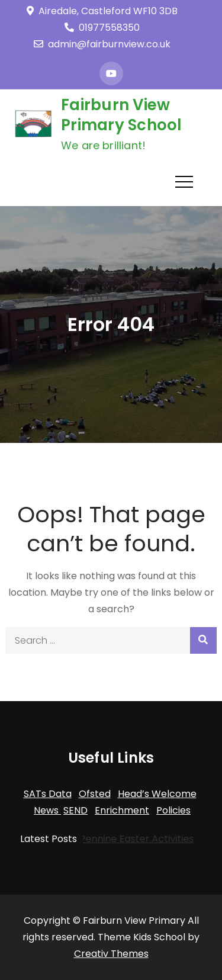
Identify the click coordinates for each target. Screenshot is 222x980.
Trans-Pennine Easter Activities (118, 839)
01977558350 (102, 28)
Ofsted (95, 794)
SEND (75, 810)
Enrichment (122, 810)
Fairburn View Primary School (122, 115)
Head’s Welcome (157, 794)
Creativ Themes (111, 954)
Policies (173, 810)
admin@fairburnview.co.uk (102, 44)
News (47, 810)
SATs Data (48, 794)
